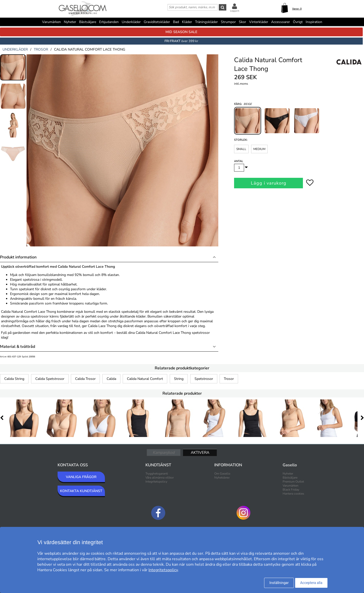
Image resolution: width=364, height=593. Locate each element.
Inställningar (279, 583)
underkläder (15, 49)
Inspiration (314, 22)
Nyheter (70, 22)
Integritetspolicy (156, 482)
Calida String (14, 379)
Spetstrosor (204, 379)
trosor (41, 49)
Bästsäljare (88, 22)
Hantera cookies (293, 494)
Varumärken (51, 22)
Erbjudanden (109, 22)
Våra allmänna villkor (160, 478)
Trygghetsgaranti (157, 474)
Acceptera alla (311, 583)
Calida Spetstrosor (50, 379)
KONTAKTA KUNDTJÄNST (81, 491)
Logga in (235, 11)
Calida (111, 379)
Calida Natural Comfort (145, 379)
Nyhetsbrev (222, 478)
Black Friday (291, 490)
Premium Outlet (293, 482)
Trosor (229, 379)
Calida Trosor (85, 379)
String (179, 379)
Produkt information (18, 257)
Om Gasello (222, 474)
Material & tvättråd (18, 347)
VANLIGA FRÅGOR (81, 477)
